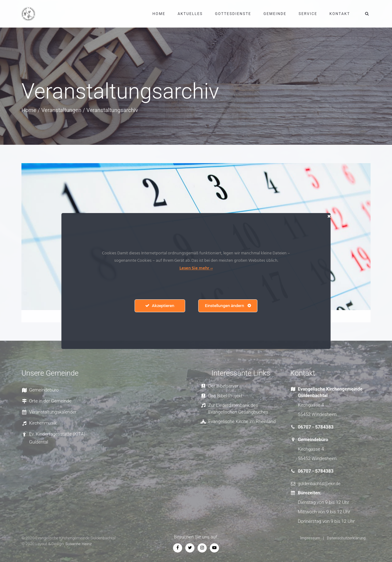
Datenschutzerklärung (346, 538)
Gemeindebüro (44, 390)
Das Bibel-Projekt (225, 396)
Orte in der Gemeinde (50, 401)
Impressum (310, 538)
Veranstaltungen (61, 110)
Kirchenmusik (43, 423)
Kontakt (340, 14)
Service (308, 14)
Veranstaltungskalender (53, 412)
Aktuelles (190, 14)
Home (159, 14)
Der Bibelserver (223, 386)
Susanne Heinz (78, 544)
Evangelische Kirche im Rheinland (242, 421)
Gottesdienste (233, 14)
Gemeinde (275, 14)
